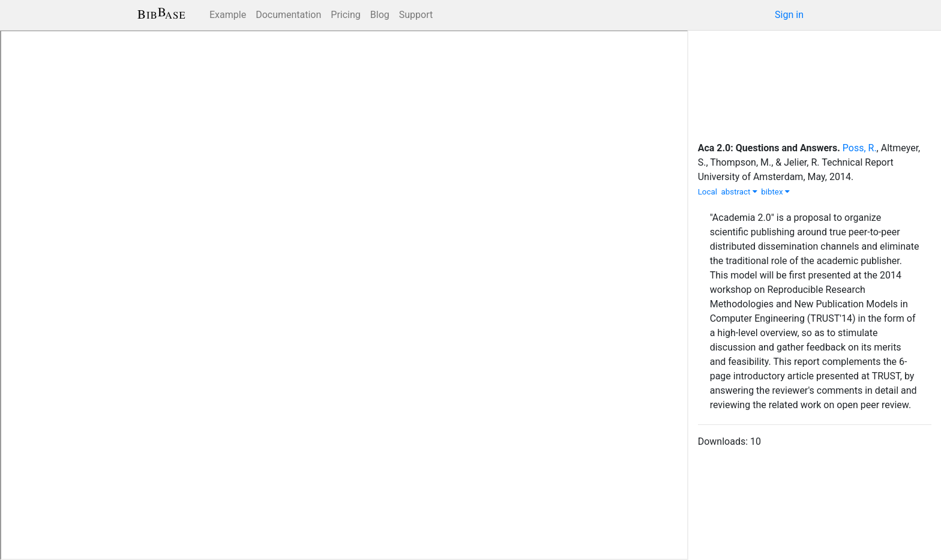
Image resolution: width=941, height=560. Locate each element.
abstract (739, 192)
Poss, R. (860, 148)
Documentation (288, 15)
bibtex (775, 192)
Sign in (789, 15)
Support (416, 15)
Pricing (346, 15)
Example (228, 15)
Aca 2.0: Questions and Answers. (769, 148)
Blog (380, 15)
